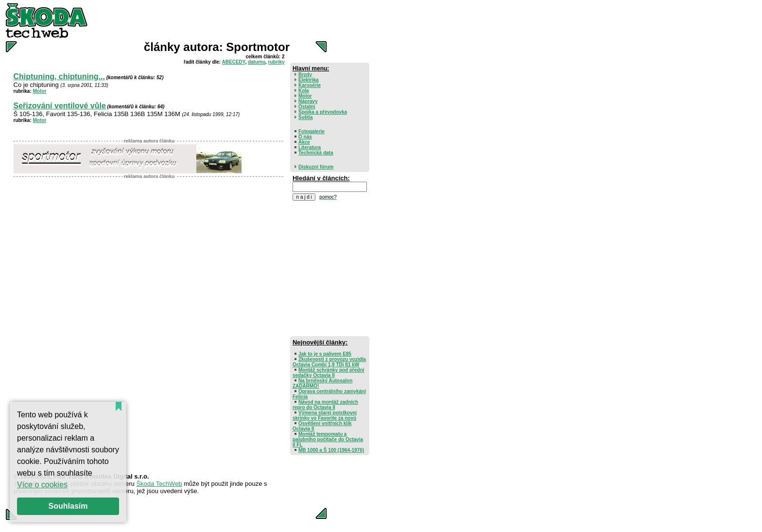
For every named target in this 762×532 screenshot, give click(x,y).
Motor (40, 91)
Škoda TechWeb (159, 484)
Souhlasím (68, 506)
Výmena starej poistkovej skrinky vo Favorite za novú (325, 415)
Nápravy (308, 101)
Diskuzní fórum (316, 167)
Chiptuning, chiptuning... (59, 77)
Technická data (316, 153)
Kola (304, 91)
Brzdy (305, 75)
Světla (305, 117)
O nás (305, 137)
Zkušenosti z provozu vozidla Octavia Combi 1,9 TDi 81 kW (329, 362)
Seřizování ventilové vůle (60, 106)
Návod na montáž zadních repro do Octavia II (325, 405)
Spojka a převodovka (323, 112)
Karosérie (310, 85)
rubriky (277, 62)
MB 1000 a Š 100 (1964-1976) (331, 450)
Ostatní (307, 107)
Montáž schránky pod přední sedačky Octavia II (329, 373)
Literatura (310, 147)
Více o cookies (42, 485)
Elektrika (309, 80)
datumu (257, 62)
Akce (304, 142)
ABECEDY (234, 62)
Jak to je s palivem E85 (325, 354)
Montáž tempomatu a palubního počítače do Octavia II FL (328, 439)
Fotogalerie (312, 131)
